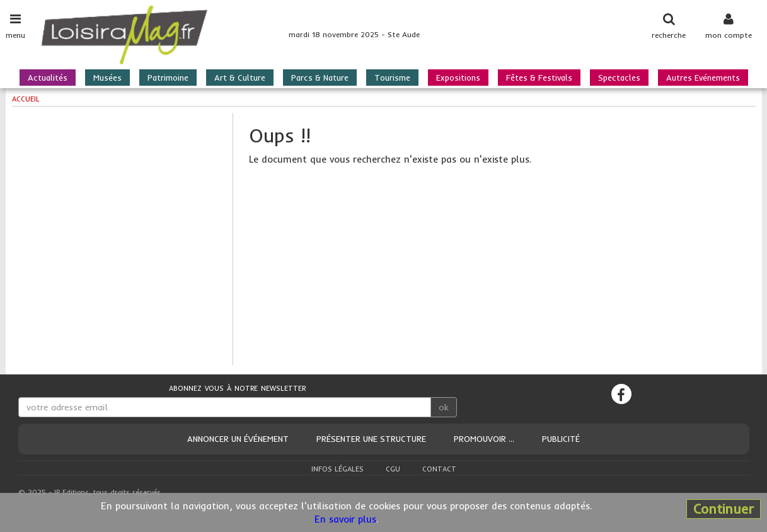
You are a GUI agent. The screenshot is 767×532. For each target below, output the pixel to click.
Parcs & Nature (320, 78)
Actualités (48, 78)
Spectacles (619, 78)
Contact (439, 469)
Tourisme (392, 78)
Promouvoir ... (484, 439)
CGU (393, 469)
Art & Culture (240, 78)
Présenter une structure (371, 439)
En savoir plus (345, 519)
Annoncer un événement (238, 439)
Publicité (561, 439)
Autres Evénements (703, 78)
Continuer (724, 509)
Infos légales (337, 469)
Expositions (458, 78)
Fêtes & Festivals (539, 78)
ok (444, 407)
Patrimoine (168, 78)
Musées (107, 78)
